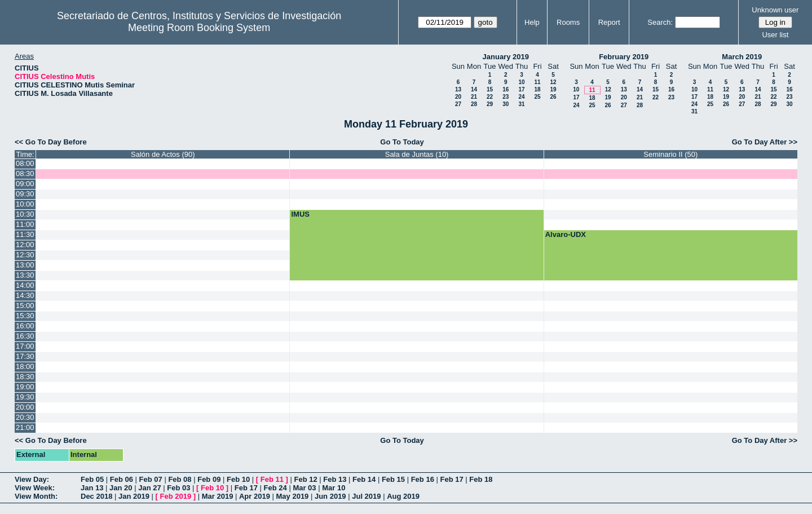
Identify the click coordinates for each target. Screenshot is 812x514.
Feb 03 (178, 488)
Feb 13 (335, 479)
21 (474, 97)
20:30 (25, 417)
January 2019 (506, 57)
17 (521, 89)
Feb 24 (275, 488)
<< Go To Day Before (51, 142)
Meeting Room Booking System (199, 28)
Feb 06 (122, 479)
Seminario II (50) (670, 154)
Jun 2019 (330, 496)
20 (458, 97)
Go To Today (402, 142)
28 (474, 104)
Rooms (568, 22)
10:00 (25, 204)
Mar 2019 (218, 496)
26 (553, 97)
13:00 (25, 265)
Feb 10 (238, 479)
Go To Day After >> (765, 142)
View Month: (36, 496)
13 (458, 89)
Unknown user (775, 10)
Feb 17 (451, 479)
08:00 (25, 163)
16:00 (25, 326)
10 (521, 82)
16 (506, 89)
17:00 (25, 346)
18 (537, 89)
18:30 (25, 377)
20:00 (25, 407)
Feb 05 (92, 479)
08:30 (25, 173)
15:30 (25, 316)
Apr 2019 (255, 496)
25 (537, 97)
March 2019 (742, 57)
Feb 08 (180, 479)
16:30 (25, 336)
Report (609, 22)
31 (521, 104)
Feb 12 (305, 479)
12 (553, 82)
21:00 (25, 427)
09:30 (25, 194)
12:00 (25, 245)
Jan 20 (121, 488)
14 (474, 89)
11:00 (25, 224)
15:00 (25, 306)
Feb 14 (364, 479)
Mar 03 (304, 488)
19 (553, 89)
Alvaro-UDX (566, 234)
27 (458, 104)
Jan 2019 (134, 496)
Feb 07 (151, 479)
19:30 (25, 397)
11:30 (25, 234)
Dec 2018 (96, 496)
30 (506, 104)
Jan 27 (149, 488)
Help (532, 22)
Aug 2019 (403, 496)
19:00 (25, 387)
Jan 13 (92, 488)
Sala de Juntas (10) (417, 154)
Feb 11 (272, 479)
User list (775, 35)
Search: (660, 22)
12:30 (25, 255)
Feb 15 (393, 479)
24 (521, 97)
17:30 (25, 356)
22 (490, 97)
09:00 (25, 184)
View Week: (35, 488)
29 (490, 104)
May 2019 (293, 496)
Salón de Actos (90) (163, 154)
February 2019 (624, 57)
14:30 (25, 295)
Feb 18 (481, 479)
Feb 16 (423, 479)
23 (506, 97)
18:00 (25, 366)
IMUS (300, 214)
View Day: (32, 479)
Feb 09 (209, 479)
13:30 (25, 275)
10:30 (25, 214)
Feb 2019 (176, 496)
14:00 (25, 285)
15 (490, 89)
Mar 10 (334, 488)
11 (537, 82)
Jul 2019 (366, 496)
